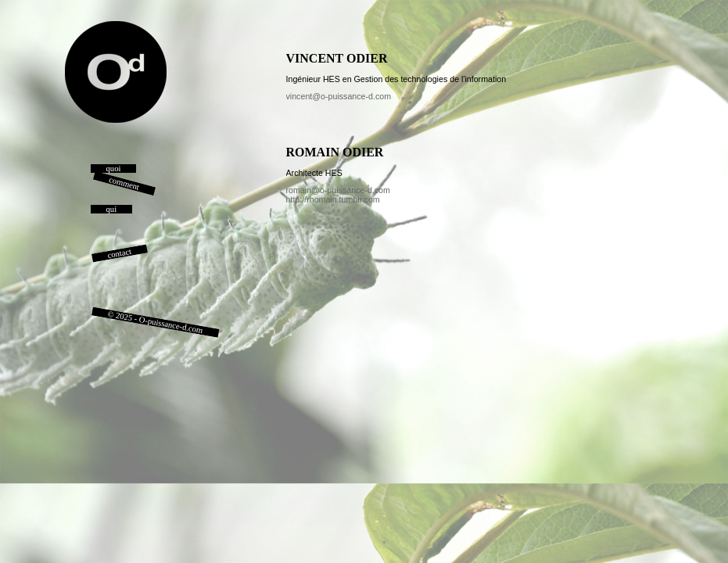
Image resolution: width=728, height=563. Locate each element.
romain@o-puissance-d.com (338, 190)
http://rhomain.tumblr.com (333, 199)
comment (124, 183)
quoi (114, 169)
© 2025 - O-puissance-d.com (155, 322)
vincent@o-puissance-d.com (339, 96)
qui (112, 209)
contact (119, 253)
